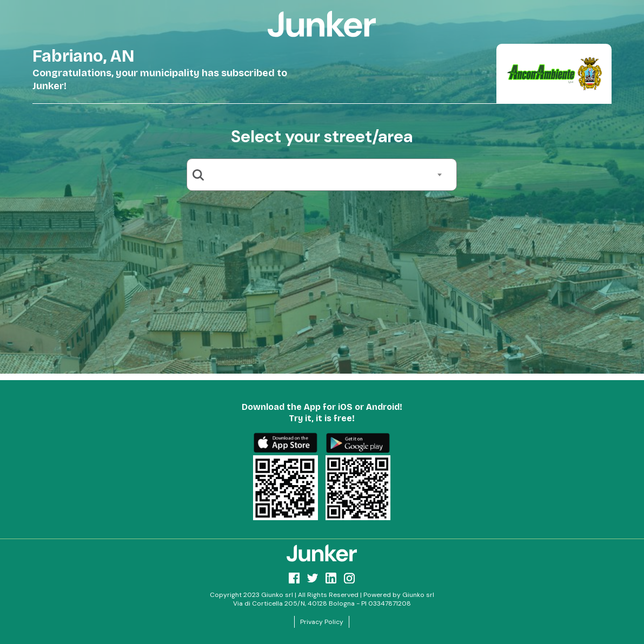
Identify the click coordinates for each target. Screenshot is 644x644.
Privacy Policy (322, 622)
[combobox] (326, 175)
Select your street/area (322, 137)
